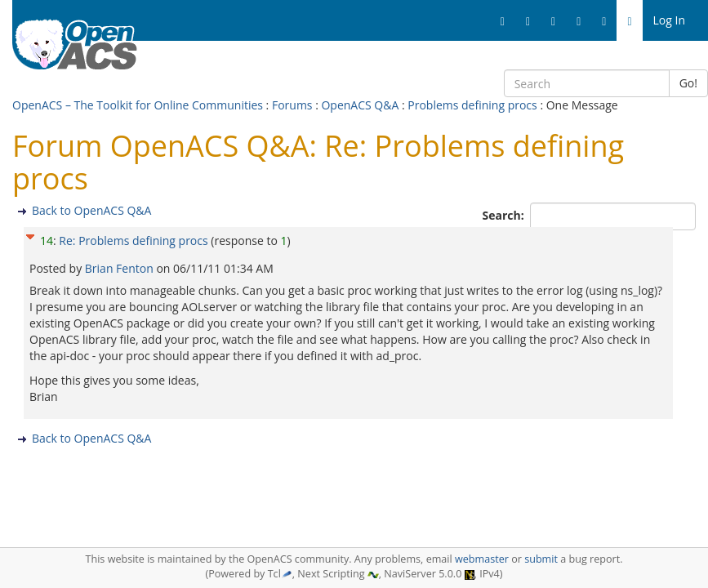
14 (47, 241)
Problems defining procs (472, 105)
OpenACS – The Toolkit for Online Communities (138, 105)
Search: (505, 215)
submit (541, 559)
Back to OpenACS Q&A (91, 210)
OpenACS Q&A (360, 105)
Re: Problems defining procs (133, 241)
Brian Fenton (121, 268)
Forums (292, 105)
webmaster (482, 559)
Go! (688, 83)
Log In (669, 20)
